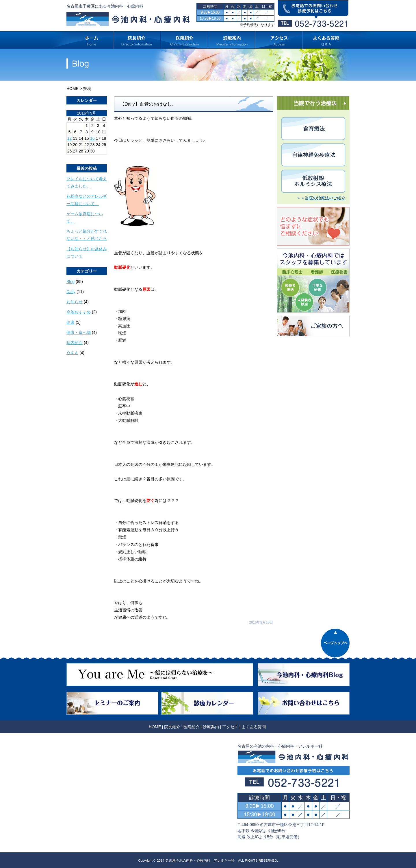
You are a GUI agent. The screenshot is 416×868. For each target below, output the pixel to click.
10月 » (85, 157)
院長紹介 (172, 727)
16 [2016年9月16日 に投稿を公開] (92, 138)
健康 (70, 322)
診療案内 (211, 727)
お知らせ (75, 302)
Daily (71, 292)
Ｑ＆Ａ (72, 353)
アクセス (230, 727)
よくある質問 (254, 727)
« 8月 (71, 157)
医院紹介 (192, 727)
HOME (73, 89)
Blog (70, 282)
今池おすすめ (79, 312)
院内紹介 (75, 343)
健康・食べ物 (79, 332)
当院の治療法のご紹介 (325, 198)
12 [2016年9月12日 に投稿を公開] (70, 138)
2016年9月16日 (261, 622)
